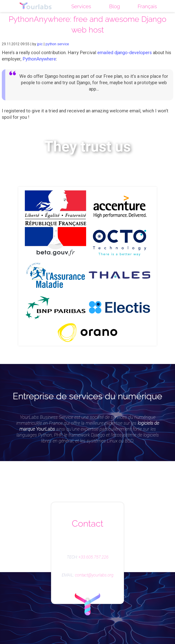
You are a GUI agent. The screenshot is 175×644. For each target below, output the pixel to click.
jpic (40, 44)
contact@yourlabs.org (94, 575)
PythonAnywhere (39, 59)
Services (81, 6)
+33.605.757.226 (93, 557)
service (63, 44)
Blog (115, 6)
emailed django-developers (125, 53)
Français (147, 6)
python (51, 44)
